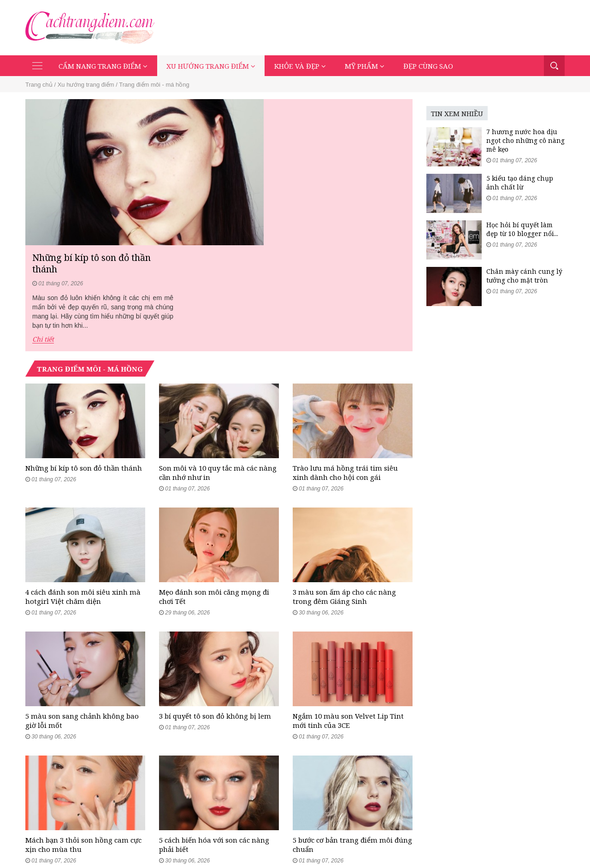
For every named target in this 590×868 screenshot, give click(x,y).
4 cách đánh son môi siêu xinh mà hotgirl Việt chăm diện (83, 490)
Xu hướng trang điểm (211, 66)
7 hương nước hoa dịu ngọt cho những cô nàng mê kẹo (525, 140)
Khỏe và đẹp (300, 66)
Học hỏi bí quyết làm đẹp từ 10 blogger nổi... (522, 229)
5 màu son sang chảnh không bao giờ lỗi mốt (82, 616)
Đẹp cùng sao (428, 66)
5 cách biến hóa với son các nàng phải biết (214, 742)
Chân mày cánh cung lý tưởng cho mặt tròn (524, 276)
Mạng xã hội (498, 841)
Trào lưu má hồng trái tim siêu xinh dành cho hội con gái (345, 365)
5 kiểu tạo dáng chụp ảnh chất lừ (520, 183)
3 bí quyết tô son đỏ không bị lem (215, 611)
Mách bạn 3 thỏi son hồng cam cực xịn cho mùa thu (83, 742)
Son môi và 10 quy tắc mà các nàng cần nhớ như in (218, 365)
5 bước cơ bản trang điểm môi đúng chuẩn (352, 742)
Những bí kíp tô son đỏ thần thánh (324, 118)
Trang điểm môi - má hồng (154, 85)
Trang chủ (39, 85)
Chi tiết (275, 194)
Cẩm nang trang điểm (103, 66)
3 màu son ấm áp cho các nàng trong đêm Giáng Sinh (344, 490)
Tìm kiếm (554, 66)
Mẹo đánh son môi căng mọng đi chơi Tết (214, 490)
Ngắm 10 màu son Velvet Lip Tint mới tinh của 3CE (348, 616)
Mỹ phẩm (365, 66)
